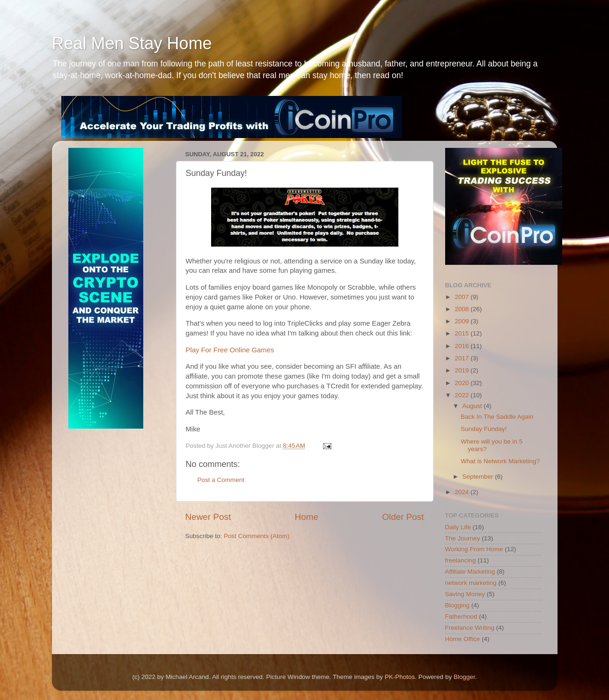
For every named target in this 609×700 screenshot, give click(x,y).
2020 (462, 383)
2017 (462, 358)
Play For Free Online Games (230, 350)
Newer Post (208, 517)
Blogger (464, 677)
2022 (462, 395)
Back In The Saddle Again (497, 417)
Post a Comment (221, 480)
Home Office (463, 639)
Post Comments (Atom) (257, 536)
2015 (462, 333)
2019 (462, 370)
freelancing (461, 560)
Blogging (458, 605)
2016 (462, 346)
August (473, 406)
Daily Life (458, 527)
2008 (462, 309)
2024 (462, 492)
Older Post (403, 517)
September (479, 477)
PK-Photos (400, 677)
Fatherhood (461, 616)
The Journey (463, 538)
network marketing (471, 583)
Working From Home (474, 549)
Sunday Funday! (484, 429)
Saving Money (465, 594)
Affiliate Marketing (470, 572)
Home (307, 517)
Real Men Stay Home (132, 43)
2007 (462, 297)
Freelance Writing (470, 628)
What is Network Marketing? (500, 461)
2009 (462, 321)
